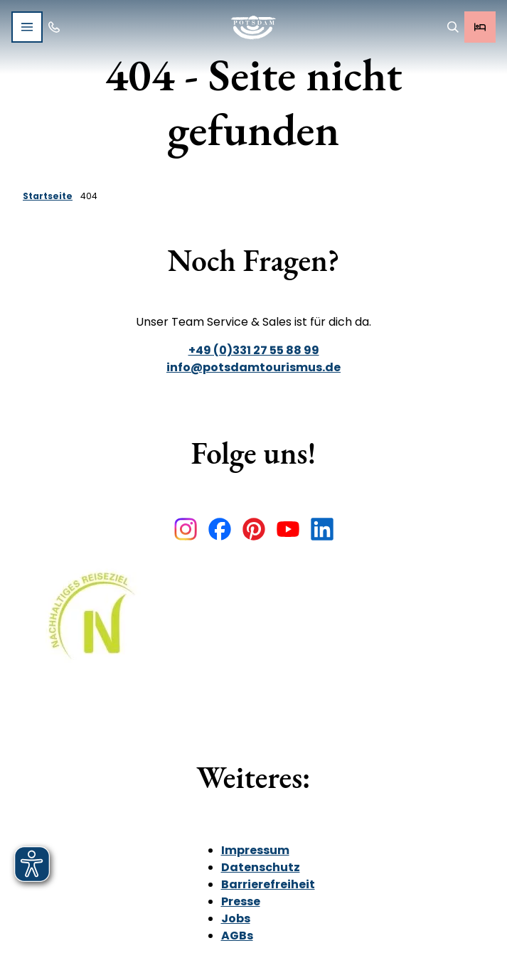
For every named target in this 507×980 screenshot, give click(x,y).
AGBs (237, 936)
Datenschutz (261, 867)
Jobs (236, 918)
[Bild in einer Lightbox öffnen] (97, 626)
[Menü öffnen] (27, 27)
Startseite (48, 196)
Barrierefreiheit (268, 884)
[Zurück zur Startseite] (253, 27)
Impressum (255, 850)
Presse (241, 901)
